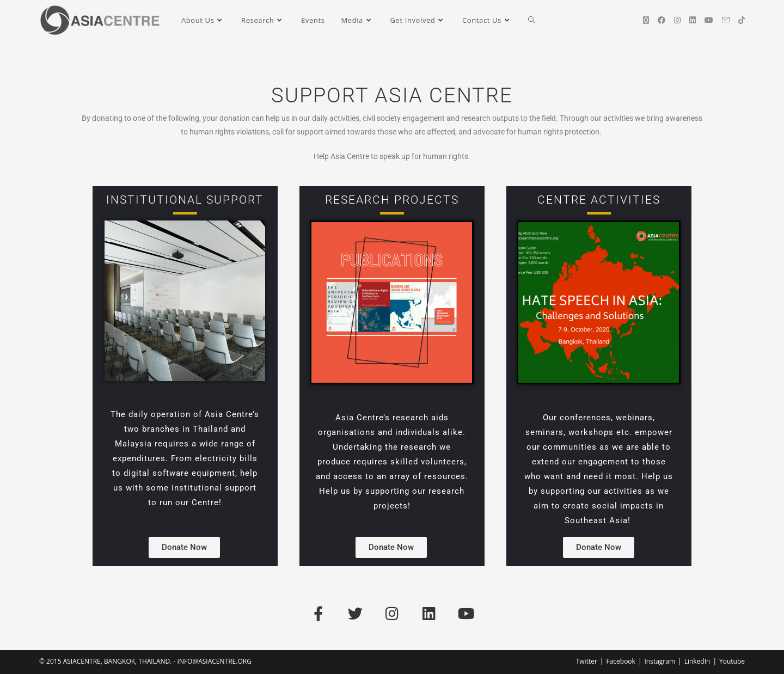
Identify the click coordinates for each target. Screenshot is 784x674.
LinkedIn (697, 661)
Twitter (587, 661)
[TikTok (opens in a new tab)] (742, 20)
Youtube (732, 661)
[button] (184, 547)
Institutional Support (185, 200)
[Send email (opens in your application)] (726, 20)
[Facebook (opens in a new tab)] (661, 20)
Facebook (620, 661)
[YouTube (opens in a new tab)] (709, 20)
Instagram (660, 661)
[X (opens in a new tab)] (646, 20)
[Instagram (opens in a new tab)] (677, 20)
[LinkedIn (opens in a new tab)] (693, 20)
